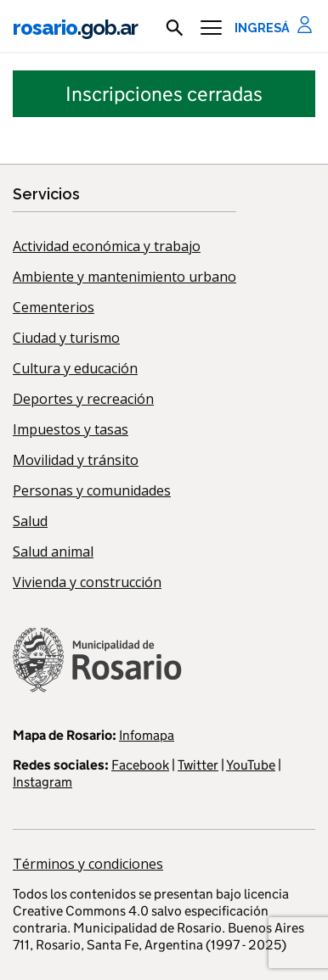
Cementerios (54, 307)
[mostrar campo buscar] (175, 28)
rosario (75, 28)
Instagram (42, 782)
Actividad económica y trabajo (107, 246)
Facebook (140, 765)
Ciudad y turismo (66, 338)
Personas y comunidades (92, 490)
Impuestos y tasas (71, 429)
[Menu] (211, 28)
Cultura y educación (75, 368)
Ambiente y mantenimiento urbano (124, 277)
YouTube (251, 765)
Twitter (198, 765)
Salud (30, 521)
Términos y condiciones (88, 864)
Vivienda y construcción (87, 582)
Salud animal (53, 552)
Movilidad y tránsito (76, 460)
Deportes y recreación (83, 399)
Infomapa (147, 735)
